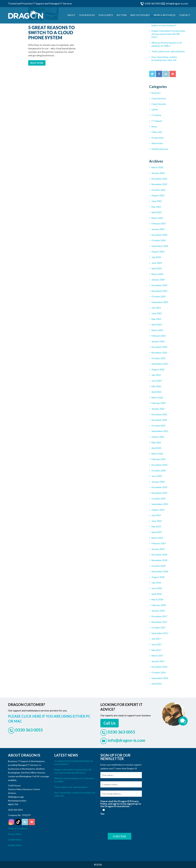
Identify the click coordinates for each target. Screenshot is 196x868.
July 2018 (156, 583)
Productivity (158, 138)
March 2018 (157, 599)
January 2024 (158, 280)
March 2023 (157, 330)
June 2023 (157, 313)
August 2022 (158, 369)
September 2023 (160, 302)
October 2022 (159, 358)
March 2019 (157, 538)
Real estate (157, 143)
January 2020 (158, 482)
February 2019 (159, 543)
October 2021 (159, 426)
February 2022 (159, 403)
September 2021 (160, 431)
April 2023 (157, 325)
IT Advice (156, 115)
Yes (104, 812)
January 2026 (158, 173)
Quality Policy (15, 845)
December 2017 (159, 616)
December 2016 (159, 667)
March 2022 (157, 398)
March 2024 (157, 274)
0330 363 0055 (153, 3)
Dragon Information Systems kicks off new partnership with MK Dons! (168, 34)
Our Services (87, 15)
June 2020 (157, 476)
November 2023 (159, 291)
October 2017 (159, 628)
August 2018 (158, 577)
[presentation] (124, 824)
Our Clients (106, 15)
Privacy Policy (15, 834)
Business (156, 93)
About (71, 15)
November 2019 (159, 493)
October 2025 (159, 190)
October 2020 (159, 470)
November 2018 (159, 560)
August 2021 (158, 437)
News (154, 127)
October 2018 (159, 566)
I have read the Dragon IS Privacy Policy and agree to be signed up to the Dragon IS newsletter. (121, 804)
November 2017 (159, 622)
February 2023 (159, 336)
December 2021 (159, 414)
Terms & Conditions (18, 828)
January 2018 (158, 611)
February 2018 (159, 605)
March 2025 (157, 218)
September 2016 (160, 678)
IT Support (157, 121)
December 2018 (159, 555)
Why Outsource (140, 15)
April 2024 (157, 268)
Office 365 (157, 132)
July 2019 (156, 515)
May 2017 (156, 650)
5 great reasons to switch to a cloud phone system (52, 32)
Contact (185, 15)
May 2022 (156, 386)
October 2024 (159, 240)
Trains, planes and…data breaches (168, 51)
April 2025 (157, 212)
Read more (37, 63)
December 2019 (159, 487)
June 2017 (157, 644)
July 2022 (156, 375)
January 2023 (158, 341)
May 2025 (156, 207)
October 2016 (159, 672)
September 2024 (160, 246)
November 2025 (159, 184)
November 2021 (159, 420)
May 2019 (156, 526)
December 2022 (159, 347)
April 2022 (157, 392)
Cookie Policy (15, 840)
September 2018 (160, 571)
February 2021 (159, 459)
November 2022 (159, 353)
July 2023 (156, 308)
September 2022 (160, 364)
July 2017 (156, 639)
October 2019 (159, 499)
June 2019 (157, 521)
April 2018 (157, 594)
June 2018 (157, 588)
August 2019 (158, 510)
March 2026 (157, 167)
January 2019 (158, 549)
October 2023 (159, 296)
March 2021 (157, 454)
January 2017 (158, 661)
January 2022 (158, 409)
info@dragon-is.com (177, 3)
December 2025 (159, 179)
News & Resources (165, 15)
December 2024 (159, 235)
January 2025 (158, 229)
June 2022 (157, 381)
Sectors (122, 15)
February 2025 (159, 223)
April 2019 (157, 532)
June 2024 (157, 263)
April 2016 (157, 684)
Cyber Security (159, 104)
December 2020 (159, 465)
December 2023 (159, 285)
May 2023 (156, 319)
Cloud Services (159, 98)
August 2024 (158, 252)
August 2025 (158, 195)
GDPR (155, 110)
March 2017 (157, 656)
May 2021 (156, 442)
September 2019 (160, 504)
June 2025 (157, 201)
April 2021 (157, 448)
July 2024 (156, 257)
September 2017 (160, 633)
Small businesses (160, 149)
